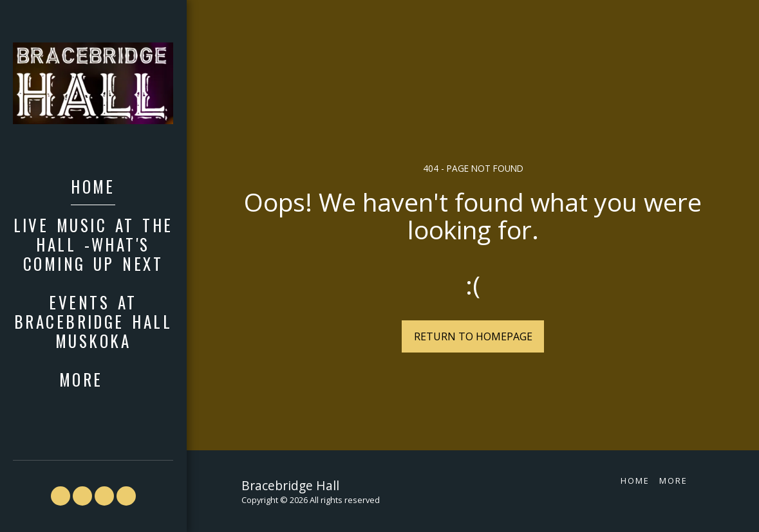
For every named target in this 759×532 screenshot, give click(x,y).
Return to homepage (473, 336)
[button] (61, 496)
